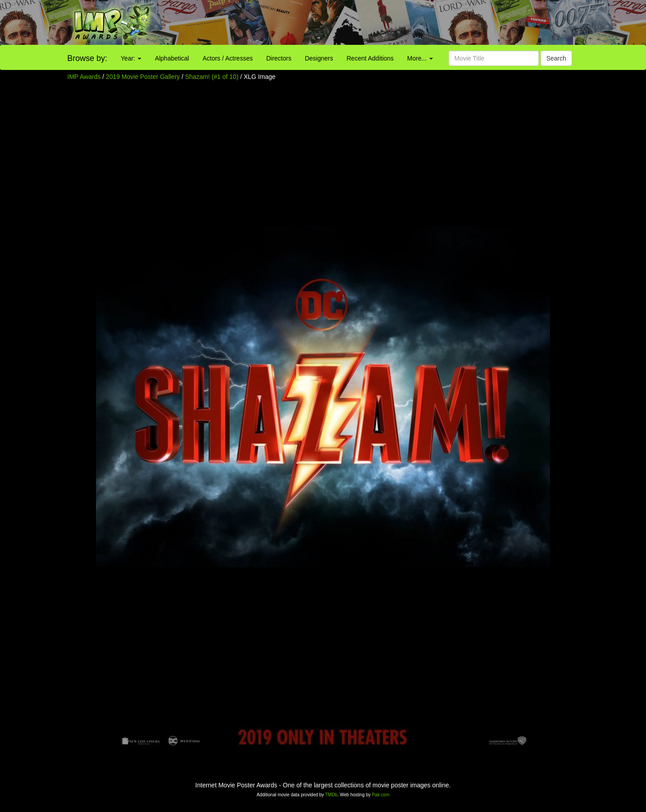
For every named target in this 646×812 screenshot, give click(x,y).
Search (556, 58)
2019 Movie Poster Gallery (143, 77)
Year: (131, 58)
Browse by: (87, 58)
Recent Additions (370, 58)
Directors (279, 58)
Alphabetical (172, 58)
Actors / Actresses (227, 58)
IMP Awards (84, 77)
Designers (319, 58)
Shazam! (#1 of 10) (212, 77)
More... (420, 58)
